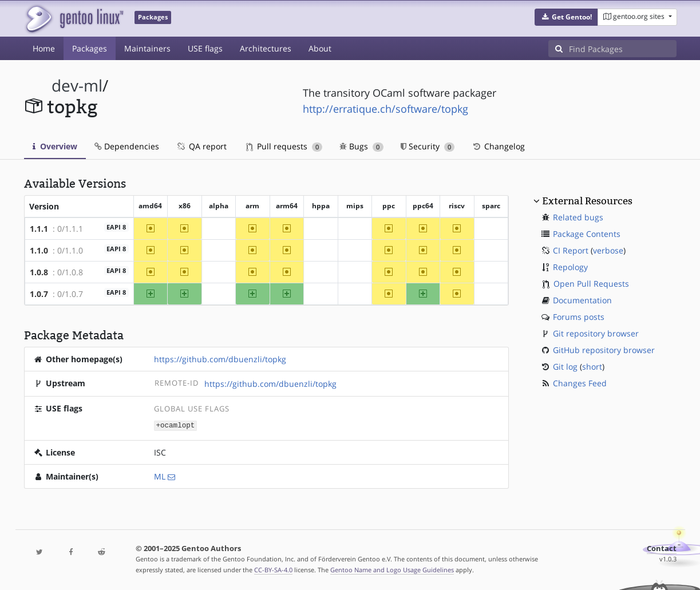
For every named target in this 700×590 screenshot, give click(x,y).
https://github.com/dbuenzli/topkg (220, 359)
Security (428, 146)
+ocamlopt (175, 425)
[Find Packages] (623, 49)
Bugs (361, 146)
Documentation (582, 300)
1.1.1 (39, 229)
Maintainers (147, 48)
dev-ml (77, 86)
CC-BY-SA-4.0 (273, 569)
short (592, 367)
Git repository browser (596, 333)
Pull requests (284, 146)
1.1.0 (39, 250)
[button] (566, 17)
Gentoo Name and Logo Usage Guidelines (392, 569)
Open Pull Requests (591, 284)
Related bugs (578, 217)
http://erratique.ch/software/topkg (385, 109)
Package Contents (587, 234)
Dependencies (127, 146)
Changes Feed (580, 383)
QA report (201, 146)
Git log (565, 367)
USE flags (205, 48)
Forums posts (579, 317)
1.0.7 (39, 294)
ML (160, 476)
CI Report (571, 250)
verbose (608, 250)
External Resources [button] (587, 201)
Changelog (498, 146)
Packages (90, 48)
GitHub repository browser (604, 350)
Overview (55, 146)
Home (44, 48)
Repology (570, 267)
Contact (662, 548)
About (320, 48)
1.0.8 (39, 272)
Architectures (266, 48)
